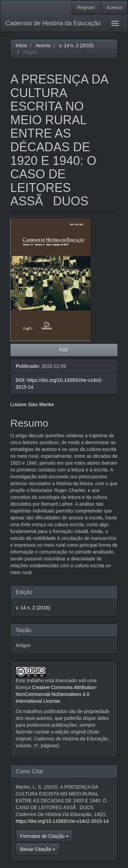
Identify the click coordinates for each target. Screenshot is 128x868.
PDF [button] (64, 350)
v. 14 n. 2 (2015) (76, 46)
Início (21, 46)
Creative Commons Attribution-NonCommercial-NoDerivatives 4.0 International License (56, 694)
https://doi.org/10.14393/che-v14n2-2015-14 (62, 821)
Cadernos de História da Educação (53, 23)
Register (86, 8)
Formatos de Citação (44, 836)
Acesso (114, 8)
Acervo (43, 46)
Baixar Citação (38, 849)
